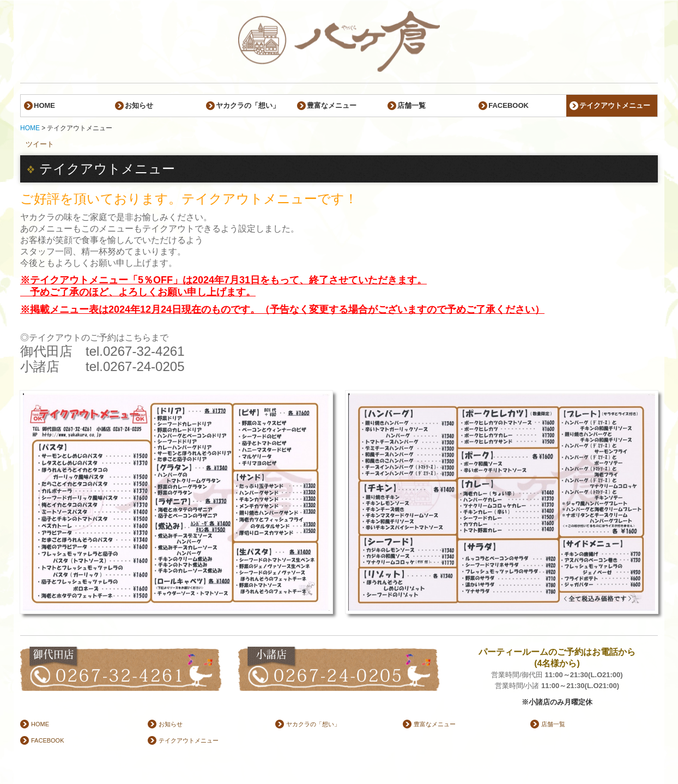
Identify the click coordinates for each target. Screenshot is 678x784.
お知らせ (139, 105)
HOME (44, 105)
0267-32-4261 (144, 351)
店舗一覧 (411, 105)
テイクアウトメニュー (615, 105)
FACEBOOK (508, 105)
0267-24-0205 (144, 366)
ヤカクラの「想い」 (248, 105)
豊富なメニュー (332, 105)
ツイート (40, 144)
